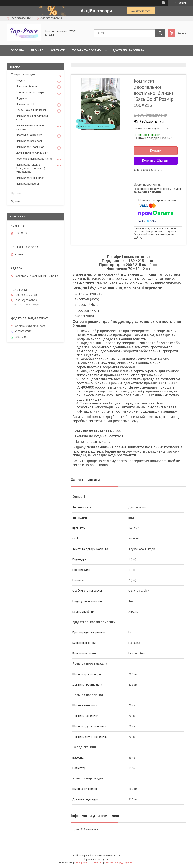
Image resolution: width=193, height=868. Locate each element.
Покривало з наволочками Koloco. (32, 118)
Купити (156, 150)
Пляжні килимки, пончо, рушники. (30, 127)
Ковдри (20, 80)
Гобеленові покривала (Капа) (34, 159)
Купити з (156, 161)
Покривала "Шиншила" (30, 178)
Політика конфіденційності (119, 863)
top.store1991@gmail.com (30, 326)
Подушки (22, 98)
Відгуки (16, 201)
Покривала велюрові (29, 141)
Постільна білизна (27, 86)
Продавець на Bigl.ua (96, 859)
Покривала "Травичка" (30, 147)
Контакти (58, 50)
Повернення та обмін (27, 61)
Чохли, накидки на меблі (31, 110)
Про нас (37, 50)
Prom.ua (115, 856)
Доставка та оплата (128, 50)
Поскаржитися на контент (89, 863)
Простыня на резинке (29, 135)
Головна (17, 50)
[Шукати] (160, 33)
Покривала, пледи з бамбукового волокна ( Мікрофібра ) (30, 168)
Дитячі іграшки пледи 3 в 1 (32, 153)
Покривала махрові (28, 184)
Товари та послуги (87, 50)
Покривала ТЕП (26, 104)
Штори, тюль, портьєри (30, 92)
